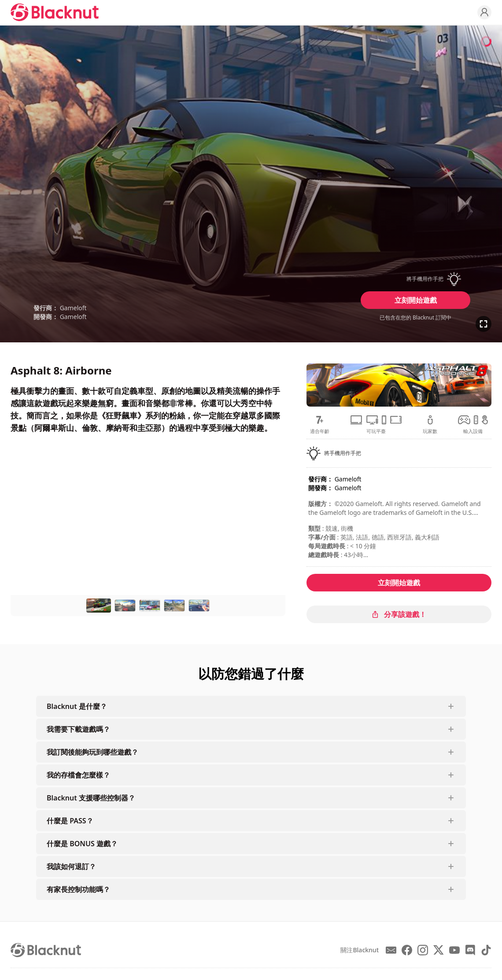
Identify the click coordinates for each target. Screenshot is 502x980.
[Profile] (484, 12)
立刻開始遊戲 (416, 300)
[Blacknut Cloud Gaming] (55, 12)
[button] (416, 279)
